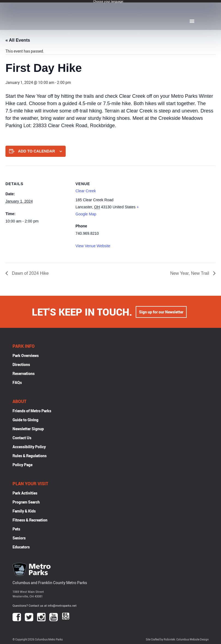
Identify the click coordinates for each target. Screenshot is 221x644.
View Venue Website (93, 246)
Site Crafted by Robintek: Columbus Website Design (177, 640)
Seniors (19, 538)
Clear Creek (86, 191)
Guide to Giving (25, 420)
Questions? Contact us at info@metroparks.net (45, 605)
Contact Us (22, 438)
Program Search (26, 502)
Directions (21, 364)
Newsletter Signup (28, 429)
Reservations (24, 373)
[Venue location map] (174, 203)
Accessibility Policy (29, 447)
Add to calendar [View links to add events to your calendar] (37, 151)
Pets (16, 529)
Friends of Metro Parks (32, 411)
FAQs (17, 382)
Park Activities (25, 493)
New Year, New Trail (190, 273)
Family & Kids (24, 511)
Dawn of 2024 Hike (30, 273)
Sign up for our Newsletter (161, 312)
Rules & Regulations (30, 456)
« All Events (18, 40)
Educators (21, 547)
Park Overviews (26, 355)
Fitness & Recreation (30, 520)
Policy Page (22, 465)
